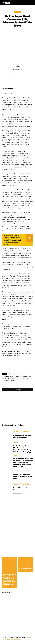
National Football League (23, 376)
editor (18, 67)
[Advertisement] (16, 406)
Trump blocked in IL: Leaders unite (21, 489)
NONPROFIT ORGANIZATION (11, 378)
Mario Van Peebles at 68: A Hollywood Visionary (25, 568)
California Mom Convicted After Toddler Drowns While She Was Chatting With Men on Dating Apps (23, 449)
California (11, 374)
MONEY (17, 12)
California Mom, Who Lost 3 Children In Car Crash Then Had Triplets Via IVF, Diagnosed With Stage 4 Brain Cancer (23, 462)
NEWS (16, 443)
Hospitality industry (8, 376)
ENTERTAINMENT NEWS (22, 432)
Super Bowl (6, 381)
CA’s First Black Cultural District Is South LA (22, 436)
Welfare (13, 381)
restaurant (25, 378)
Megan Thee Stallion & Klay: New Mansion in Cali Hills (23, 476)
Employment (19, 374)
